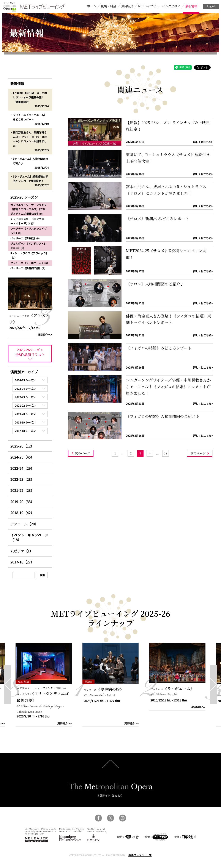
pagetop (110, 764)
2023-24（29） (22, 468)
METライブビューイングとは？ (159, 6)
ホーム (92, 6)
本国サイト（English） (111, 795)
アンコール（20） (24, 524)
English (211, 6)
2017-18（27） (22, 562)
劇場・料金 (109, 6)
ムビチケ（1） (22, 551)
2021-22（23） (22, 490)
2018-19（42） (22, 513)
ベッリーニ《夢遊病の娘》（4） (29, 268)
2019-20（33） (22, 502)
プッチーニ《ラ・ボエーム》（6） (30, 263)
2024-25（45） (22, 457)
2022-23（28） (22, 479)
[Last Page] (166, 453)
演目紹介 (127, 6)
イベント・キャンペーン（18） (29, 537)
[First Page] (115, 453)
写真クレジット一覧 (140, 855)
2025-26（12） (22, 446)
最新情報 (191, 6)
